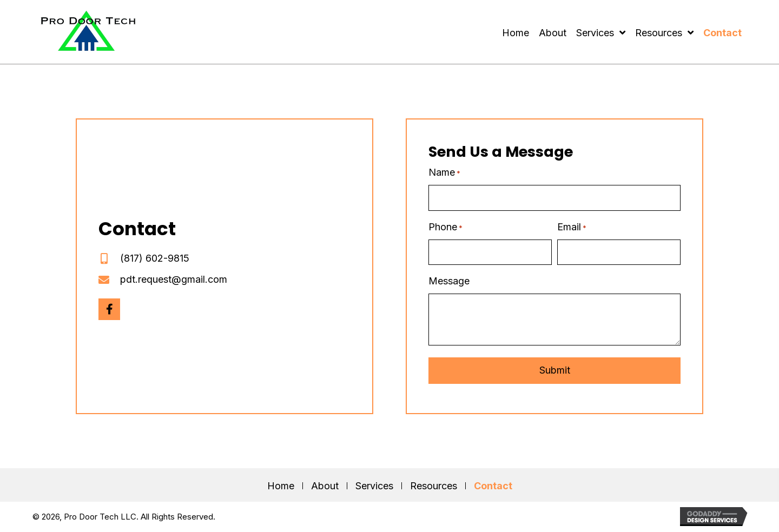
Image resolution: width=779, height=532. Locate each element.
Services (374, 486)
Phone (445, 227)
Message (449, 281)
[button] (109, 309)
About (325, 486)
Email (572, 227)
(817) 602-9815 (155, 258)
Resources (434, 486)
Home (281, 486)
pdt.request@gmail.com (174, 279)
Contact (493, 486)
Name (444, 173)
